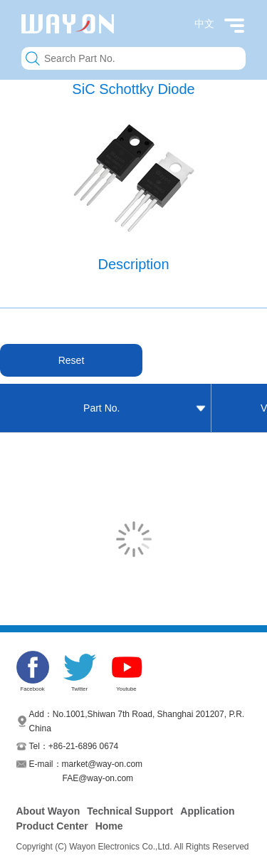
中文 (204, 23)
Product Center (52, 826)
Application (207, 811)
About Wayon (48, 811)
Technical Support (130, 811)
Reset (72, 360)
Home (109, 826)
